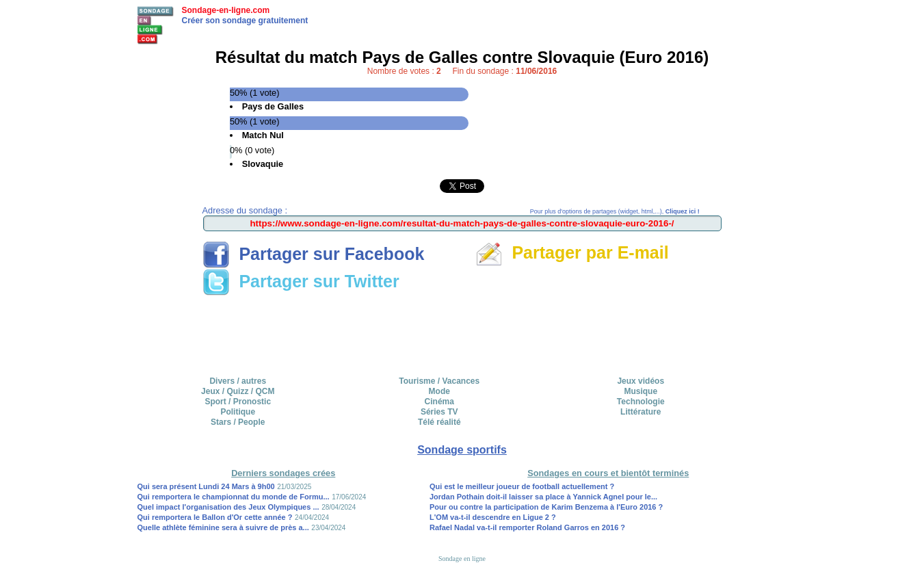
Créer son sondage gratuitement (245, 21)
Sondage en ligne (462, 559)
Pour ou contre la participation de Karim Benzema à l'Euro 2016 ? (546, 507)
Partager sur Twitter (301, 281)
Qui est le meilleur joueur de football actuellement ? (522, 486)
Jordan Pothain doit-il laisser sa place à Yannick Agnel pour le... (543, 497)
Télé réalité (439, 422)
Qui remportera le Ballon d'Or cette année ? (215, 517)
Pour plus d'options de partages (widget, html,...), (615, 211)
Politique (238, 412)
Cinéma (439, 402)
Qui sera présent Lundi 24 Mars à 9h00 (206, 486)
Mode (439, 391)
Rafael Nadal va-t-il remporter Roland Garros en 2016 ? (527, 527)
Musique (641, 391)
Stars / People (238, 422)
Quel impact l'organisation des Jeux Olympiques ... (228, 507)
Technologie (641, 402)
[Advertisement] (462, 331)
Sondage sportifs (462, 450)
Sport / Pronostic (238, 402)
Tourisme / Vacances (439, 381)
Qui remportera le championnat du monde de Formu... (234, 497)
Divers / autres (238, 381)
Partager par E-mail (572, 252)
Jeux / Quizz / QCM (238, 391)
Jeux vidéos (641, 381)
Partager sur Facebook (314, 254)
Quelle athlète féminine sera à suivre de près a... (223, 527)
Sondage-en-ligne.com (226, 10)
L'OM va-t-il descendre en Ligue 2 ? (493, 517)
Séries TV (439, 412)
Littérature (641, 412)
